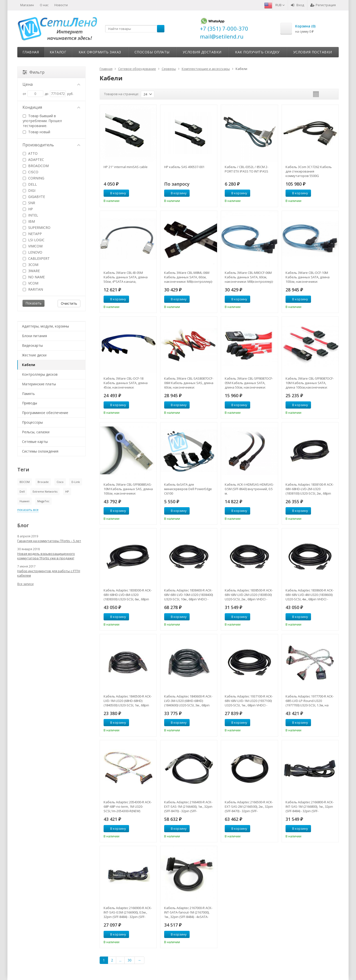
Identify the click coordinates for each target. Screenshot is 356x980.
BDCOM (25, 482)
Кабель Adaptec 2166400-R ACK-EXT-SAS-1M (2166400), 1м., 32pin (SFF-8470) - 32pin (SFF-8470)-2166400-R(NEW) (188, 806)
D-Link (76, 482)
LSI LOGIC (34, 240)
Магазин (27, 5)
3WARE (31, 271)
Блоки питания (34, 336)
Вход (298, 5)
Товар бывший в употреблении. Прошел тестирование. (42, 121)
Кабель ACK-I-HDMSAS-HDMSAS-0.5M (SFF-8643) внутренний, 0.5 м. (249, 489)
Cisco (60, 482)
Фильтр (33, 72)
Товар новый (36, 132)
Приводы (30, 403)
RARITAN (33, 289)
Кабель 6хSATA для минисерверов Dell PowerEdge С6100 (188, 489)
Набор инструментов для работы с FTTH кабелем (49, 573)
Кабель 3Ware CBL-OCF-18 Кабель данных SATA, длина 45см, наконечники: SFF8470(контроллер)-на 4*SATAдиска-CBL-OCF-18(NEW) (127, 383)
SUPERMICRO (37, 228)
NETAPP (32, 234)
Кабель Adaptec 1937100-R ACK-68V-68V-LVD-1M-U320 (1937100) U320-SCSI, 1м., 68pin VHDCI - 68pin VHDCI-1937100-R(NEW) (249, 701)
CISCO (31, 172)
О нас (44, 5)
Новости (61, 5)
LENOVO (33, 252)
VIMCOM (33, 246)
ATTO (30, 153)
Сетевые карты (35, 442)
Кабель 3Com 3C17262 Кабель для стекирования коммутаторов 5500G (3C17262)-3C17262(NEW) (309, 171)
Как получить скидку (257, 52)
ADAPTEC (33, 160)
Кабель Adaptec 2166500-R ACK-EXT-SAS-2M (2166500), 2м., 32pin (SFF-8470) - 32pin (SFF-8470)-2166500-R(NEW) (249, 806)
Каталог (58, 52)
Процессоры (32, 422)
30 (130, 960)
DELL (30, 184)
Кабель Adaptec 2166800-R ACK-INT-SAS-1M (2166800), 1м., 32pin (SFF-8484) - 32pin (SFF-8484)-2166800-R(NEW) (310, 806)
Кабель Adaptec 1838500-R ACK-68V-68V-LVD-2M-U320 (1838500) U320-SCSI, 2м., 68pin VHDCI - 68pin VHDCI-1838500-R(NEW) (249, 595)
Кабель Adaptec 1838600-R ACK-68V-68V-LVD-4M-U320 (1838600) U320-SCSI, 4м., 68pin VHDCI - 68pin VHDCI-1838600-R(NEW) (310, 595)
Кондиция (51, 107)
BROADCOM (36, 166)
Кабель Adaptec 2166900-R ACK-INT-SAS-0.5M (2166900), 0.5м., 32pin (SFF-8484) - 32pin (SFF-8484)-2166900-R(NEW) (128, 912)
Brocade (43, 482)
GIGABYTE (34, 197)
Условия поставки (313, 52)
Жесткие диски (34, 355)
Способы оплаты (152, 52)
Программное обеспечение (45, 413)
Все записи (25, 584)
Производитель (51, 145)
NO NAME (34, 277)
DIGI (29, 190)
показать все (28, 510)
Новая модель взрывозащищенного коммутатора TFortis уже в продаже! (46, 556)
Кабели (29, 365)
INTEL (30, 215)
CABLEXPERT (36, 258)
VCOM (31, 283)
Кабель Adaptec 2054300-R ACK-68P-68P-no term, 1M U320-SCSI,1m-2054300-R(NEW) (128, 806)
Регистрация (323, 5)
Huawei (24, 501)
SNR (29, 203)
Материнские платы (39, 384)
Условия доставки (202, 52)
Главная (31, 52)
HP (28, 209)
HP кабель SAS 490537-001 (184, 167)
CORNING (33, 178)
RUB (280, 5)
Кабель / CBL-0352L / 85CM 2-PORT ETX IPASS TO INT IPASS (246, 169)
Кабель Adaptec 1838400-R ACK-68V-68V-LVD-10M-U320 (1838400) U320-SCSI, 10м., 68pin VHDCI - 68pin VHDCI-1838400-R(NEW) (189, 595)
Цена (51, 84)
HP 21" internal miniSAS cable (126, 167)
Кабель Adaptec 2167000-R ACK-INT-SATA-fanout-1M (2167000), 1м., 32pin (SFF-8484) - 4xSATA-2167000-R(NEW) (188, 912)
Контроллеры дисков (40, 374)
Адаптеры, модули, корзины (45, 326)
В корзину (115, 193)
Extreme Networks (45, 491)
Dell (22, 491)
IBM (29, 221)
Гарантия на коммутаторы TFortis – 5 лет (49, 541)
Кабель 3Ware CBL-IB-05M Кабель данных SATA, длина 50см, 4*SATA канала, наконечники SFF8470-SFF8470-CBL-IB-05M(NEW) (127, 277)
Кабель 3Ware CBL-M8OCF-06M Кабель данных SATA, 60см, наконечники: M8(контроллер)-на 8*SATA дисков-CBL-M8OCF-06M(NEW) (249, 277)
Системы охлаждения (40, 451)
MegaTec (43, 501)
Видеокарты (32, 345)
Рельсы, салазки (36, 432)
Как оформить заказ (100, 52)
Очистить (69, 303)
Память (28, 394)
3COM (31, 265)
